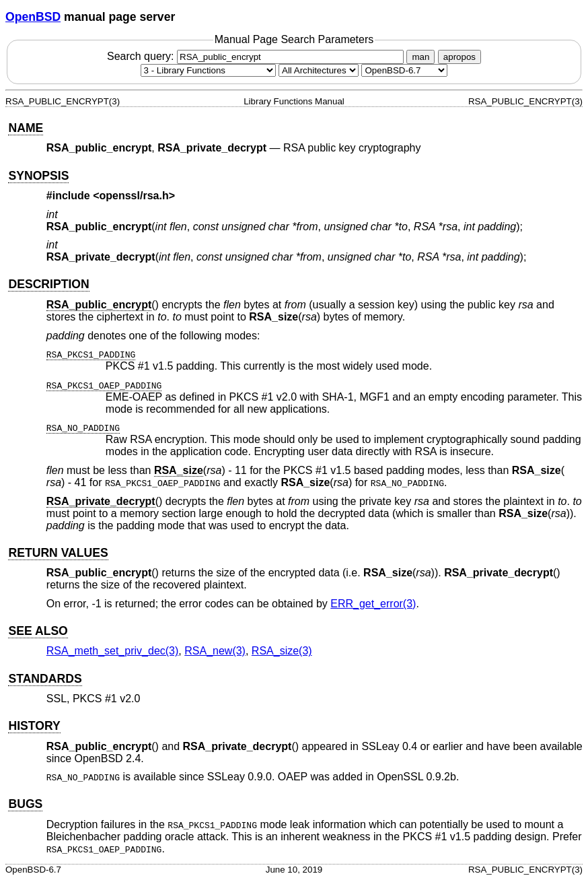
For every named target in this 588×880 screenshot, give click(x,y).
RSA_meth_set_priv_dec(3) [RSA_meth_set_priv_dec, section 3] (113, 651)
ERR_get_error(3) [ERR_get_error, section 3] (373, 604)
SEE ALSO (38, 631)
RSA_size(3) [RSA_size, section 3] (282, 651)
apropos (460, 57)
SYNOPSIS (38, 176)
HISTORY (34, 726)
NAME (26, 128)
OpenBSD (33, 17)
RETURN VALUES (58, 553)
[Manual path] (404, 70)
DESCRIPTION (48, 284)
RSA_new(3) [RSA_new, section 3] (215, 651)
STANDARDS (45, 679)
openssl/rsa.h (134, 196)
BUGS (25, 804)
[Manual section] (208, 70)
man (420, 57)
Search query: (257, 56)
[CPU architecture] (319, 70)
